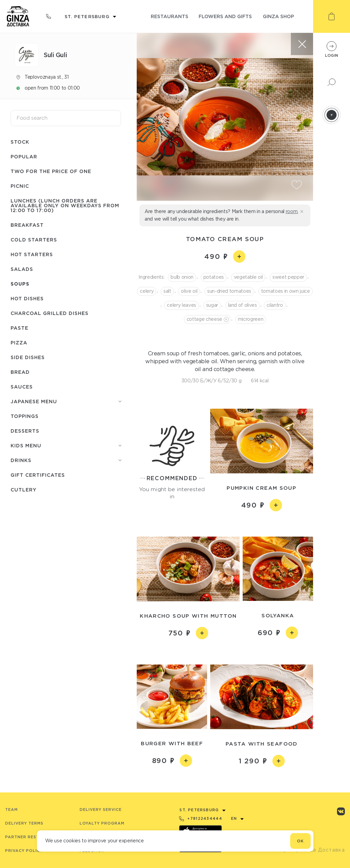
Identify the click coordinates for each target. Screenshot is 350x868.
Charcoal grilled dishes (50, 313)
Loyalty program (102, 823)
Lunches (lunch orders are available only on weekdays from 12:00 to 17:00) (65, 205)
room (292, 211)
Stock (20, 142)
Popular (24, 156)
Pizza (19, 343)
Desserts (25, 431)
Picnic (20, 186)
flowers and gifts (225, 16)
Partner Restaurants (33, 837)
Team (11, 810)
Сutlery (24, 490)
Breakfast (27, 225)
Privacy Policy (24, 851)
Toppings (25, 416)
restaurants (170, 16)
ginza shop (278, 16)
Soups (20, 284)
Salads (22, 269)
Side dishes (28, 357)
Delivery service (101, 810)
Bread (20, 372)
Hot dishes (27, 298)
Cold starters (34, 240)
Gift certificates (38, 475)
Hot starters (32, 254)
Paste (19, 328)
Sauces (22, 387)
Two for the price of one (51, 171)
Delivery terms (24, 823)
